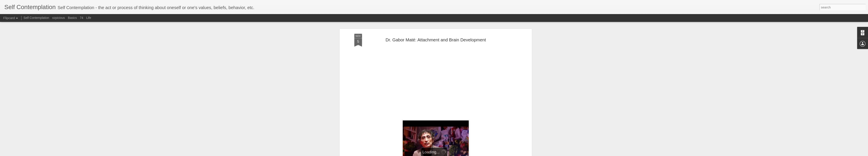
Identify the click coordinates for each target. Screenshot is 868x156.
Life (89, 18)
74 (82, 18)
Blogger (468, 154)
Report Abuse (480, 154)
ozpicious (59, 18)
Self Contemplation (36, 18)
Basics (72, 18)
